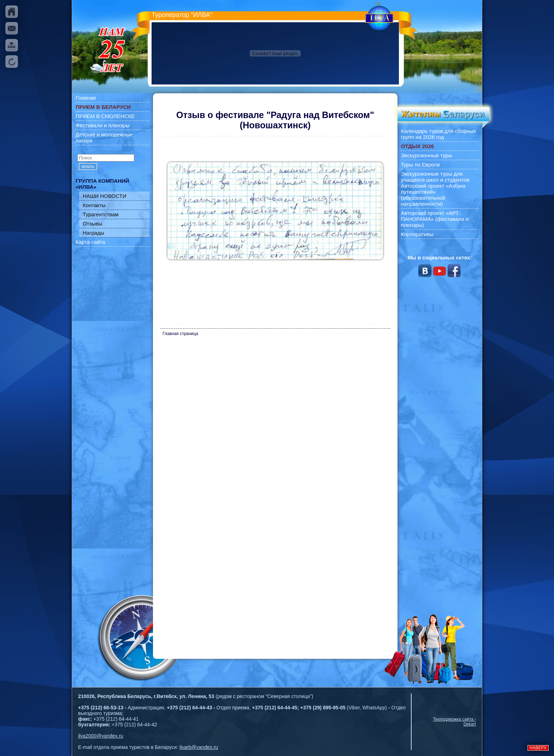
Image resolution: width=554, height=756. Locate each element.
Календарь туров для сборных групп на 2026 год (438, 134)
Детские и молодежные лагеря (104, 137)
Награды (93, 233)
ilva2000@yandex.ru (101, 736)
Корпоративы (417, 234)
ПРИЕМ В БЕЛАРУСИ (103, 107)
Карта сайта (90, 242)
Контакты (94, 205)
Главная (86, 98)
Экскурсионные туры (427, 155)
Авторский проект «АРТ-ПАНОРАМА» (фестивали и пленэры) (435, 219)
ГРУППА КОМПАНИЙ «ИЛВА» (102, 184)
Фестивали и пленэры (103, 125)
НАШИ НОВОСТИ (105, 196)
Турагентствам (101, 214)
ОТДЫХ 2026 (417, 146)
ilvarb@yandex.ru (199, 747)
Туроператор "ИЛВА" (182, 15)
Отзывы (92, 224)
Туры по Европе (421, 165)
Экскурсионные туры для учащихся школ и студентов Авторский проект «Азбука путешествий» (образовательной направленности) (435, 189)
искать (88, 166)
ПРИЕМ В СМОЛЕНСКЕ (105, 116)
